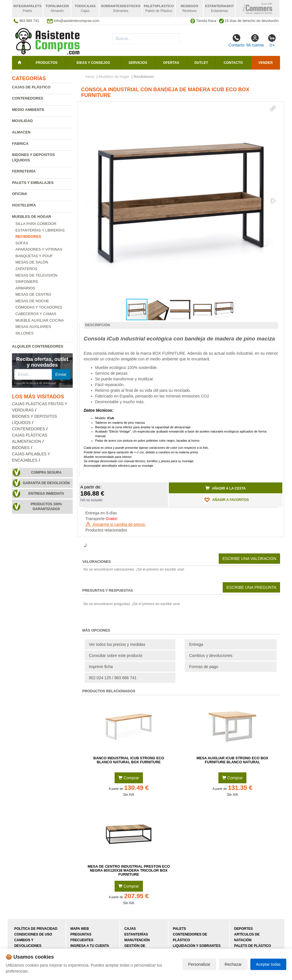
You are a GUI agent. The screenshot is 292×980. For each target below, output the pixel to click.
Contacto (236, 40)
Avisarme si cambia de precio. (116, 524)
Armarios (25, 288)
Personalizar (199, 964)
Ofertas (171, 63)
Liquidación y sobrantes (197, 946)
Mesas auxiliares (33, 327)
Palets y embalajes (33, 183)
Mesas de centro (33, 294)
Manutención (137, 940)
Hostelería (24, 205)
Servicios (138, 63)
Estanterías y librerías (40, 230)
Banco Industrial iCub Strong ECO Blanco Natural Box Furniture (129, 760)
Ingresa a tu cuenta (90, 946)
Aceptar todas (268, 964)
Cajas (130, 929)
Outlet (201, 63)
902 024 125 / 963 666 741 (113, 678)
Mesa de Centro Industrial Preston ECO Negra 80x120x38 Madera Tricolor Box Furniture (129, 871)
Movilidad (22, 121)
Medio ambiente (28, 110)
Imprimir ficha (101, 667)
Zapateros (26, 269)
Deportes (243, 929)
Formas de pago (204, 667)
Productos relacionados (106, 530)
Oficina (20, 194)
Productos (46, 63)
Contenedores (28, 98)
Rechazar (233, 964)
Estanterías (136, 934)
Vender (265, 63)
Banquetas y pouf (34, 256)
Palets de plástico (253, 946)
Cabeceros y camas (36, 314)
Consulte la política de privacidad (35, 383)
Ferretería (24, 171)
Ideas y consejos (93, 63)
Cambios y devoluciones (211, 656)
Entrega (196, 644)
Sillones (25, 333)
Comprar (129, 778)
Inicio (90, 77)
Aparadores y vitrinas (39, 249)
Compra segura (46, 472)
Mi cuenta (255, 40)
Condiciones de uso (33, 934)
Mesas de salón (32, 262)
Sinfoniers (27, 282)
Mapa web (80, 929)
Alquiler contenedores (38, 346)
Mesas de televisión (36, 275)
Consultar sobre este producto (116, 656)
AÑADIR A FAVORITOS (226, 500)
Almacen (21, 132)
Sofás (22, 243)
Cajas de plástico (31, 87)
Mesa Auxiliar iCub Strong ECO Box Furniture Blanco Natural (232, 760)
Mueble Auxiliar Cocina (40, 320)
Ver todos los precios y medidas (117, 644)
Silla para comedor (36, 224)
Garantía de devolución (46, 483)
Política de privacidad (36, 929)
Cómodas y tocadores (39, 307)
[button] (273, 108)
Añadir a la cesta (226, 488)
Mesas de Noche (32, 301)
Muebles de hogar (32, 217)
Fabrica (20, 144)
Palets (179, 929)
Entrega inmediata (46, 494)
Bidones (21, 448)
